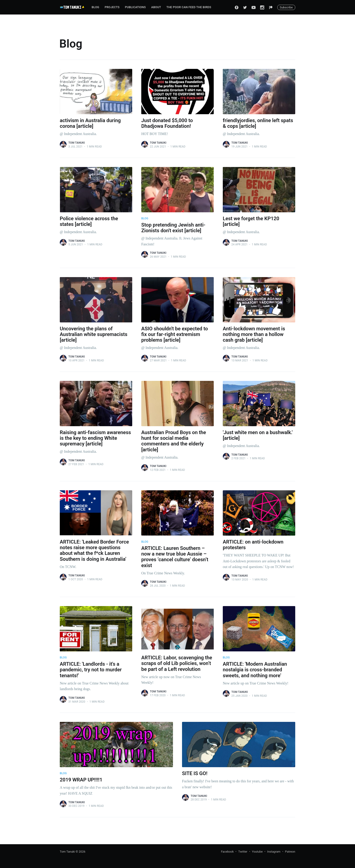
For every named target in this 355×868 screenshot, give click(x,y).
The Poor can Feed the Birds (189, 7)
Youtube (257, 852)
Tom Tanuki (77, 143)
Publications (135, 7)
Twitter (243, 852)
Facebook (227, 852)
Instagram (274, 852)
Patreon (290, 852)
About (156, 7)
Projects (112, 7)
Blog (95, 7)
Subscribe (286, 7)
